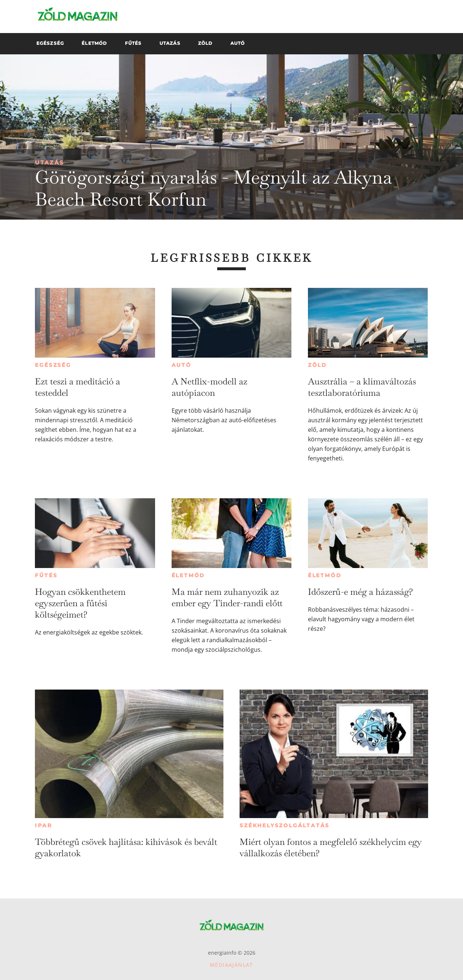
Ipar (43, 825)
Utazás (50, 162)
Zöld (317, 365)
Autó (182, 365)
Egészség (53, 365)
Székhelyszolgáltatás (285, 825)
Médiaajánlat (232, 965)
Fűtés (46, 575)
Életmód (189, 575)
